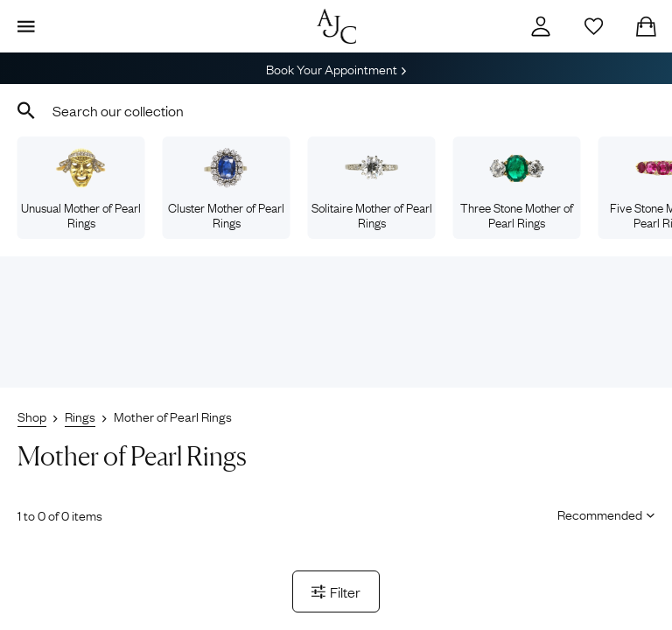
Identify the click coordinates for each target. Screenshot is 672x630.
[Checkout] (646, 26)
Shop (32, 416)
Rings (80, 416)
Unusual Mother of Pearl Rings (81, 189)
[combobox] (336, 110)
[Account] (541, 26)
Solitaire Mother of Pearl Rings (372, 189)
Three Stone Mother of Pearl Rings (517, 189)
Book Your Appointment (336, 68)
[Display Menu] (26, 26)
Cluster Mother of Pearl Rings (226, 189)
